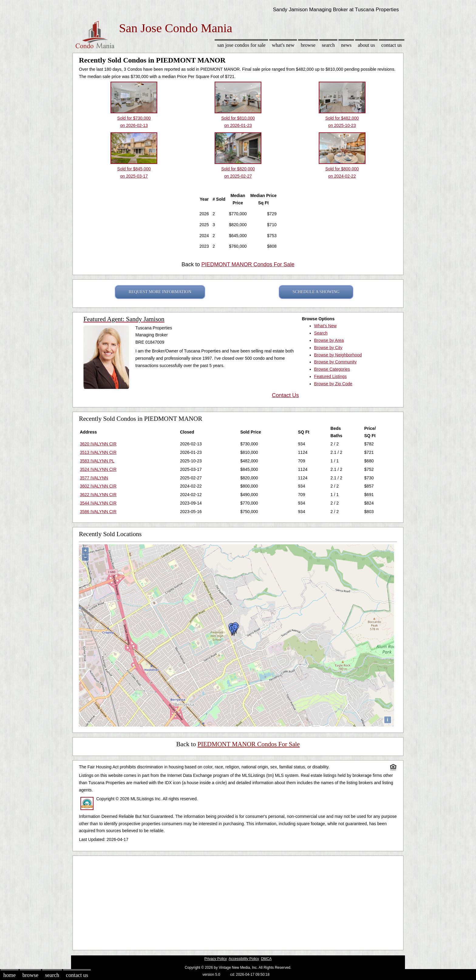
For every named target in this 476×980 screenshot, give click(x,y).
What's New (283, 45)
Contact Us (392, 45)
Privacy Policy (216, 959)
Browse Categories (332, 369)
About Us (366, 45)
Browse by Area (329, 340)
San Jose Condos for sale (241, 45)
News (347, 45)
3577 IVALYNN (94, 478)
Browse (308, 45)
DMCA (266, 959)
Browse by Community (335, 362)
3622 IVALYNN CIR (98, 495)
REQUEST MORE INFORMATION (160, 292)
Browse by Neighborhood (338, 355)
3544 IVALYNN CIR (98, 503)
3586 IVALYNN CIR (98, 512)
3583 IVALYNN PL (97, 461)
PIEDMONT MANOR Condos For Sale (248, 264)
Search (328, 45)
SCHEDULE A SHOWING (316, 292)
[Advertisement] (238, 901)
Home (9, 975)
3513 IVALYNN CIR (98, 452)
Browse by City (328, 348)
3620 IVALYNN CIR (98, 444)
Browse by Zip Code (333, 384)
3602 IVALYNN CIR (98, 486)
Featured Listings (330, 376)
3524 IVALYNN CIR (98, 469)
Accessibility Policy (244, 959)
